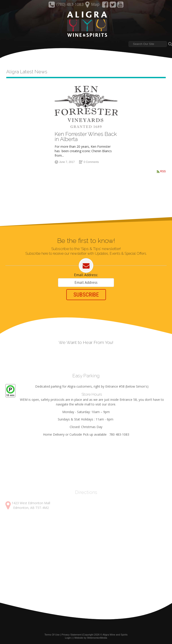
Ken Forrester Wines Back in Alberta (86, 137)
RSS (163, 171)
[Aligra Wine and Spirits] (86, 24)
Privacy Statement (72, 635)
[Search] (148, 44)
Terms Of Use (52, 635)
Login (68, 638)
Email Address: (86, 275)
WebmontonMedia (97, 638)
